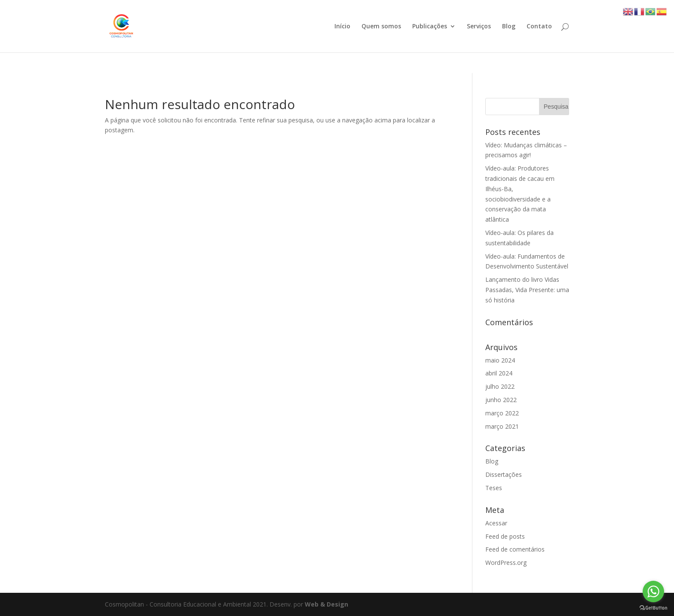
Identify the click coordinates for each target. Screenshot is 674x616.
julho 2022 (500, 386)
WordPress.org (506, 563)
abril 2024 (499, 373)
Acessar (496, 523)
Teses (494, 488)
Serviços (479, 27)
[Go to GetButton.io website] (653, 608)
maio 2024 (500, 360)
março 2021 (502, 426)
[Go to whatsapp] (653, 592)
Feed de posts (505, 536)
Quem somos (381, 27)
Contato (539, 27)
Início (342, 27)
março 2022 (502, 413)
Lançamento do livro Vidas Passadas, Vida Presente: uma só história (527, 290)
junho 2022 (501, 400)
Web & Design (326, 604)
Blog (509, 27)
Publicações (430, 27)
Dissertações (504, 474)
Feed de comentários (515, 549)
